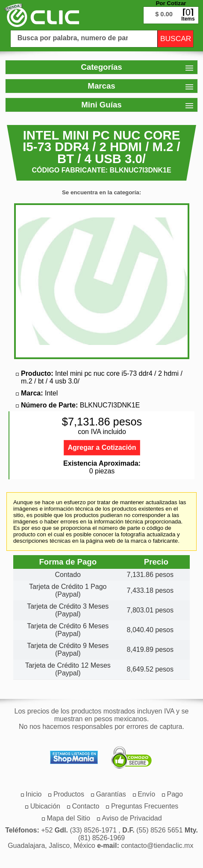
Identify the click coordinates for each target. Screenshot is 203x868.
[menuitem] (69, 794)
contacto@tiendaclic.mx (157, 846)
